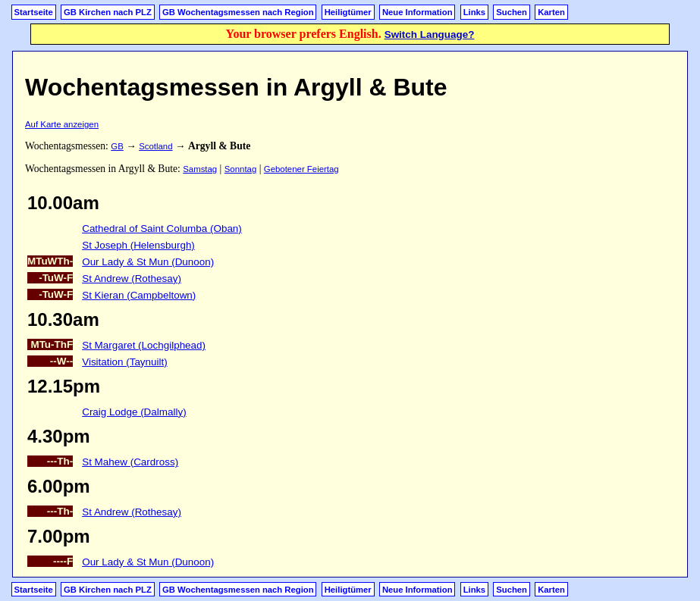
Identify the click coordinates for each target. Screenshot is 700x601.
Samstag (200, 169)
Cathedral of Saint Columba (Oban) (162, 229)
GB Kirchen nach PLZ (108, 12)
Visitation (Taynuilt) (125, 362)
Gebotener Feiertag (301, 169)
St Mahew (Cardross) (130, 462)
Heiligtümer (348, 12)
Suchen (512, 12)
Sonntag (241, 169)
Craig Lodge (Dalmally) (134, 412)
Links (474, 12)
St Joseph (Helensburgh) (138, 245)
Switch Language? (430, 34)
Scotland (155, 146)
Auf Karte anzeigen (62, 124)
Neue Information (417, 12)
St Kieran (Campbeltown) (139, 295)
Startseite (34, 12)
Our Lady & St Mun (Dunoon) (148, 262)
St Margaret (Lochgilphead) (144, 345)
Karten (551, 12)
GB (117, 146)
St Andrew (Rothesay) (132, 279)
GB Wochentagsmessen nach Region (238, 12)
